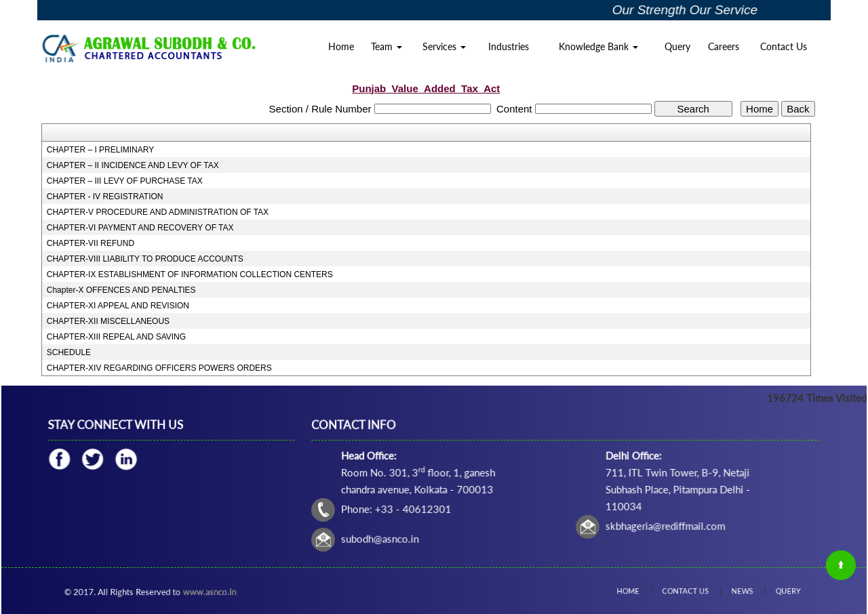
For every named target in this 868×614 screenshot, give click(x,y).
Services (444, 46)
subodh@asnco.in (384, 537)
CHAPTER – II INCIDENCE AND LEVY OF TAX (133, 165)
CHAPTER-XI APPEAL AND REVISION (118, 306)
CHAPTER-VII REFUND (91, 243)
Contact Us (784, 46)
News (733, 591)
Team (387, 46)
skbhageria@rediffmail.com (663, 525)
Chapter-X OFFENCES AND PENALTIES (121, 290)
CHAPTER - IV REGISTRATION (105, 197)
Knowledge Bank (598, 46)
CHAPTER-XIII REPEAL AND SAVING (116, 337)
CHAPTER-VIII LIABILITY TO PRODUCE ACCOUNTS (145, 259)
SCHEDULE (69, 352)
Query (677, 46)
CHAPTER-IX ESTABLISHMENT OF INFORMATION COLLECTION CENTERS (190, 274)
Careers (724, 46)
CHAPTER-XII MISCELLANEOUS (108, 321)
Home (341, 46)
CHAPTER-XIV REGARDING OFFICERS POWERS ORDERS (159, 368)
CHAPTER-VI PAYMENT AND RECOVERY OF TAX (140, 228)
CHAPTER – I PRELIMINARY (100, 150)
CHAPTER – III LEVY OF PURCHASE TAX (125, 181)
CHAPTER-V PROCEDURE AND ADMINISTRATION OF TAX (158, 212)
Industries (509, 46)
